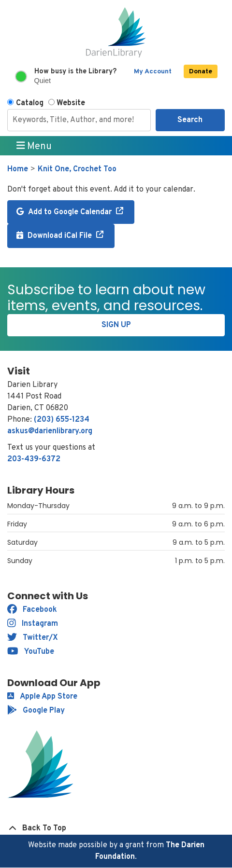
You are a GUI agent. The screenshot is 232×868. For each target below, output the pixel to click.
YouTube (31, 652)
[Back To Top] (116, 828)
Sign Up (116, 325)
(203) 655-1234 (62, 420)
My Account (153, 72)
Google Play (36, 711)
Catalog (30, 103)
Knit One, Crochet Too (77, 169)
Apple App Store (42, 697)
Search (190, 120)
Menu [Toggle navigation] (34, 146)
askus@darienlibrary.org (50, 431)
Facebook (32, 610)
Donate (201, 72)
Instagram (33, 624)
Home (18, 169)
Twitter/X (33, 638)
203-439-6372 (34, 459)
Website (71, 103)
